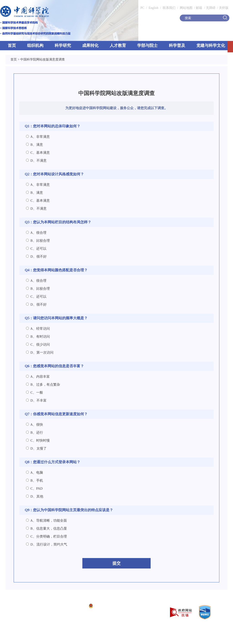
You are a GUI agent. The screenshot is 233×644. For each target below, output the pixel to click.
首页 (12, 45)
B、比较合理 (38, 241)
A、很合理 (36, 233)
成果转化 (90, 45)
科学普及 (177, 45)
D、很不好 (36, 257)
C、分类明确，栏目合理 (46, 536)
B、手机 (34, 480)
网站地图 (186, 8)
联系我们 (169, 8)
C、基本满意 (38, 153)
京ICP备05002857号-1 (71, 606)
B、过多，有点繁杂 (43, 385)
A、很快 (34, 425)
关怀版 (224, 8)
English (153, 8)
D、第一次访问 (40, 352)
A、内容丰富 (38, 377)
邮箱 (199, 8)
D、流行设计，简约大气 (47, 544)
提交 (116, 563)
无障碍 (211, 8)
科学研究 (63, 45)
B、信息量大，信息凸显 (46, 528)
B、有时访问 (38, 337)
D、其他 (35, 496)
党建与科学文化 (211, 45)
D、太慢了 (36, 448)
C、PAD (34, 488)
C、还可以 (36, 249)
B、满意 (34, 145)
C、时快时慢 (38, 440)
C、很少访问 (38, 345)
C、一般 (34, 392)
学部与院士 (147, 45)
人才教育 (118, 45)
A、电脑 (34, 473)
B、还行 (34, 433)
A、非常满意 (38, 137)
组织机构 (35, 45)
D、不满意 (36, 161)
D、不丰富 (36, 400)
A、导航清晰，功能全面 (46, 521)
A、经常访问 (38, 329)
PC (142, 8)
